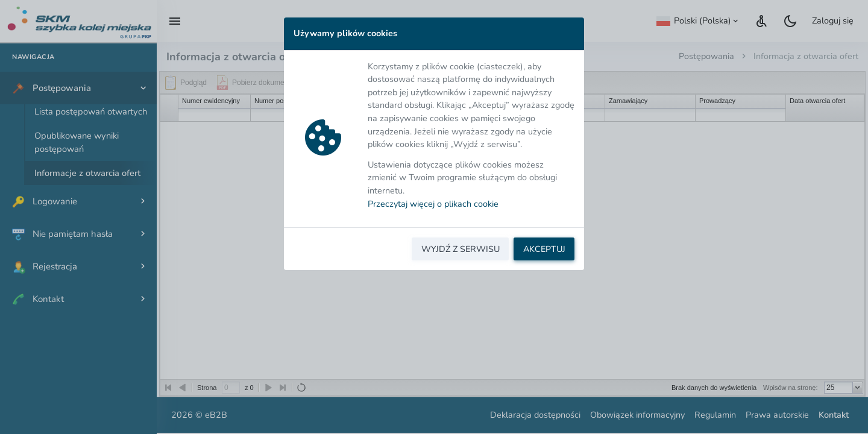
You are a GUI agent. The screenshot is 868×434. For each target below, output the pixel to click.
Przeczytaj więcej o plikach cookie (433, 204)
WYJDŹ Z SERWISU (461, 249)
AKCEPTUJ (544, 249)
